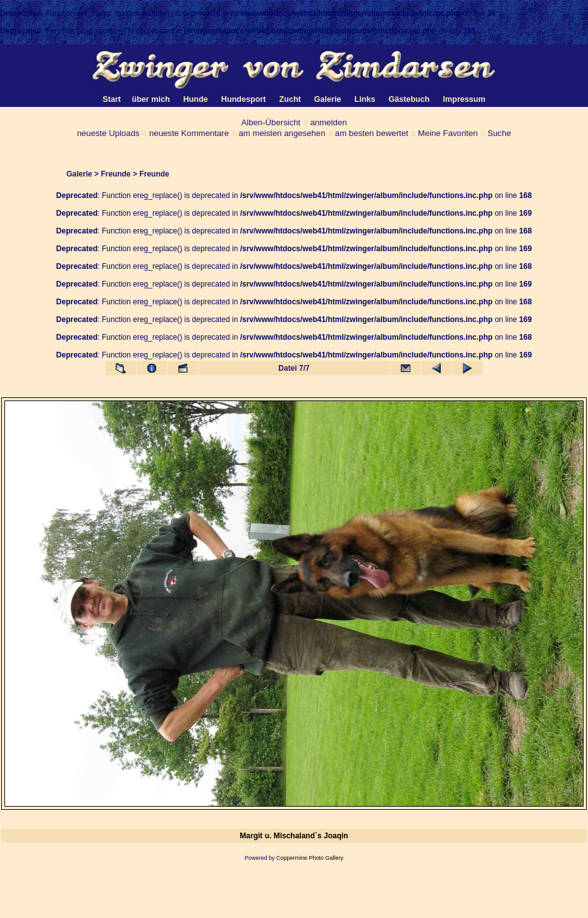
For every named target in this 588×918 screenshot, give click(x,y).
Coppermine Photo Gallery (310, 858)
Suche (499, 133)
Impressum (464, 99)
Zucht (290, 99)
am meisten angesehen (282, 133)
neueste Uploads (108, 133)
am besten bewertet (372, 133)
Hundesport (244, 99)
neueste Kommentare (189, 133)
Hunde (196, 99)
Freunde (115, 174)
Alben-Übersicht (271, 122)
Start (112, 99)
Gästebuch (409, 99)
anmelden (329, 122)
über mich (150, 99)
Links (365, 99)
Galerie (79, 174)
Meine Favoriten (448, 133)
